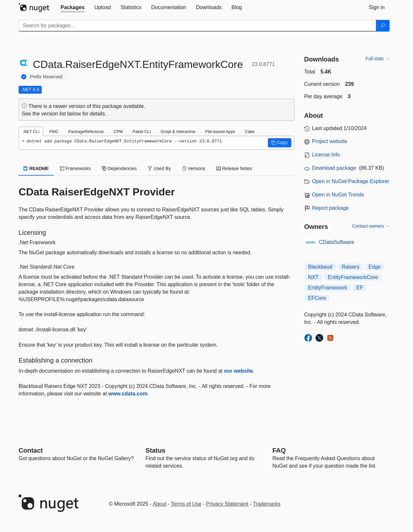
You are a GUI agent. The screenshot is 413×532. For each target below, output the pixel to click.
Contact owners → (371, 226)
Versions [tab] (194, 168)
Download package (334, 168)
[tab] (73, 7)
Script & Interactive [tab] (178, 132)
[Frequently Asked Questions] (279, 450)
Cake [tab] (250, 132)
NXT (313, 277)
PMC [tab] (54, 132)
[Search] (383, 26)
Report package (330, 208)
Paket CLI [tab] (142, 132)
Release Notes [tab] (234, 168)
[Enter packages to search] (197, 26)
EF (360, 288)
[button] (280, 143)
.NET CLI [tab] (31, 132)
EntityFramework (328, 288)
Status (155, 450)
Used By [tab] (159, 168)
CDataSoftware (337, 242)
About (159, 504)
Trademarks (267, 504)
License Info (326, 155)
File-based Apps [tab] (220, 132)
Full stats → (378, 59)
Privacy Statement (227, 504)
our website (238, 371)
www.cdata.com (128, 394)
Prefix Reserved (46, 77)
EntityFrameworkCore (353, 277)
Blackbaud (320, 267)
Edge (374, 267)
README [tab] (36, 168)
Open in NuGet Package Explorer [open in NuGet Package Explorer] (351, 181)
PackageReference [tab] (86, 132)
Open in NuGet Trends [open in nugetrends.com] (338, 195)
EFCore (317, 298)
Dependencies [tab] (119, 168)
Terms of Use (186, 504)
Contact (31, 450)
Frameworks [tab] (75, 168)
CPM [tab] (118, 132)
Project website (330, 141)
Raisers (351, 267)
